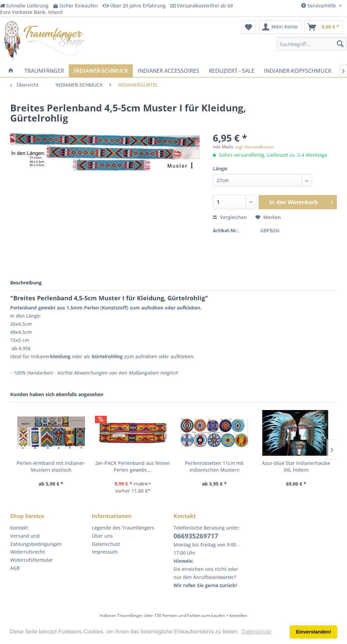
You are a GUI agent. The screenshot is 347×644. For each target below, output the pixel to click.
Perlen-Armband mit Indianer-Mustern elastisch (51, 466)
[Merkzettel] (249, 27)
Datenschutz (106, 544)
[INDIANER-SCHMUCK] (101, 71)
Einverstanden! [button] (313, 632)
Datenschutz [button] (256, 632)
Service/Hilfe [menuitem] (319, 6)
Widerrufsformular (32, 560)
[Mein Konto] (280, 27)
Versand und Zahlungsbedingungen (36, 540)
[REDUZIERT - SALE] (232, 71)
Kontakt (19, 528)
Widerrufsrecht (27, 552)
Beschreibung (26, 283)
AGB (15, 568)
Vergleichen (230, 217)
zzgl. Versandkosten (255, 147)
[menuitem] (249, 27)
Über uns (102, 536)
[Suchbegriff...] (312, 44)
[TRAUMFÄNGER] (44, 71)
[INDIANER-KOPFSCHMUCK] (298, 71)
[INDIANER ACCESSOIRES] (168, 71)
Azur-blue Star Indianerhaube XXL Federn (296, 466)
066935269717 (196, 536)
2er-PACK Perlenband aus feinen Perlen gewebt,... (133, 466)
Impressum (105, 552)
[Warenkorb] (324, 27)
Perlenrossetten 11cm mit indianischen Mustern (214, 466)
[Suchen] (340, 44)
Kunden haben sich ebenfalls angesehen (57, 394)
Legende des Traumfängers (123, 528)
